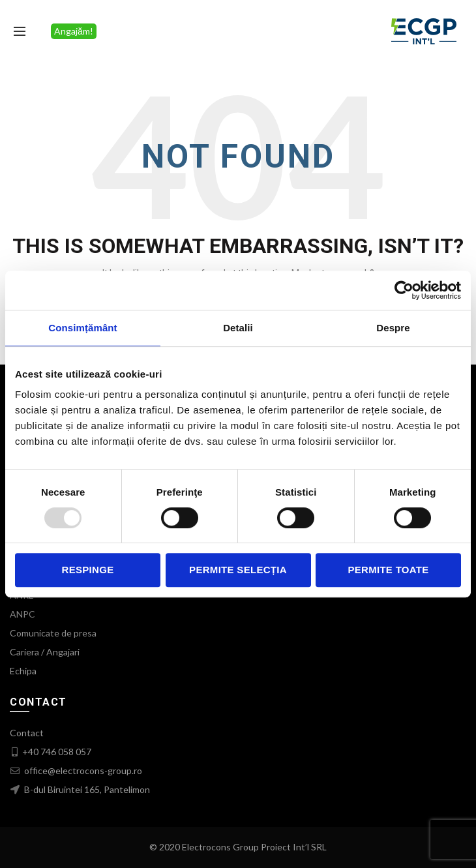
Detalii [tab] (238, 328)
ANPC (22, 614)
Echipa (23, 671)
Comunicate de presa (53, 633)
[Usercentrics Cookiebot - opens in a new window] (404, 290)
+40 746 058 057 (57, 752)
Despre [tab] (393, 328)
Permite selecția (238, 570)
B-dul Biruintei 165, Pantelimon (86, 789)
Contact (27, 733)
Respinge (88, 570)
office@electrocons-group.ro (82, 771)
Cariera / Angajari (45, 652)
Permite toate (388, 570)
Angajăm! (74, 31)
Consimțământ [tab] (82, 328)
